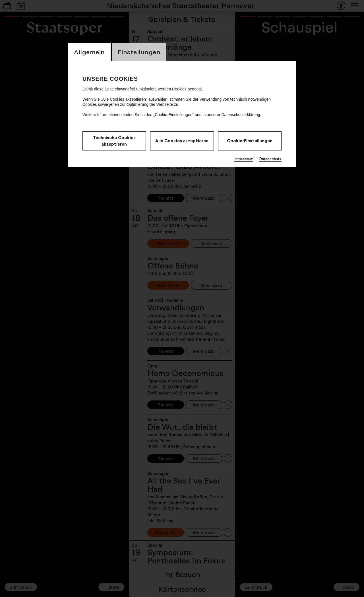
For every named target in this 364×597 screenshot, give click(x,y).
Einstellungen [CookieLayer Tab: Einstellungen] (139, 52)
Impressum (244, 159)
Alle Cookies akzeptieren (182, 141)
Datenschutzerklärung (241, 115)
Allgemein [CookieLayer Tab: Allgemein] (89, 52)
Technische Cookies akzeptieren (114, 141)
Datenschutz (270, 159)
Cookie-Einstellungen (250, 141)
